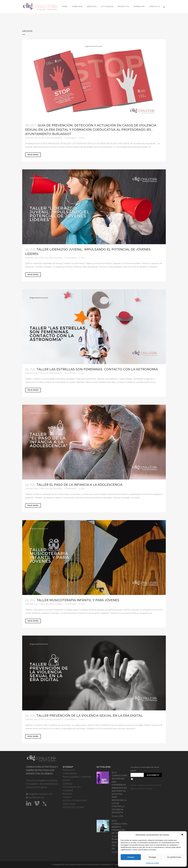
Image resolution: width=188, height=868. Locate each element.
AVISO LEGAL (69, 804)
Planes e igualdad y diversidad (77, 777)
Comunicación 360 (72, 787)
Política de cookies (152, 863)
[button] (183, 835)
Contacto (67, 797)
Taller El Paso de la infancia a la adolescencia (80, 485)
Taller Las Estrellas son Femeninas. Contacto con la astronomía (97, 369)
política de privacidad (145, 789)
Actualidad (68, 790)
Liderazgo (67, 784)
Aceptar (131, 857)
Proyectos (67, 794)
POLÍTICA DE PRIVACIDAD (75, 801)
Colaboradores (70, 773)
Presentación (69, 770)
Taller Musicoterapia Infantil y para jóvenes (78, 600)
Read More (33, 155)
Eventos (66, 780)
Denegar (152, 857)
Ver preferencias (174, 857)
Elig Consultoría (56, 138)
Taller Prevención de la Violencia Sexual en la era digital (90, 716)
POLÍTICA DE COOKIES (73, 807)
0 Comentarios (70, 138)
